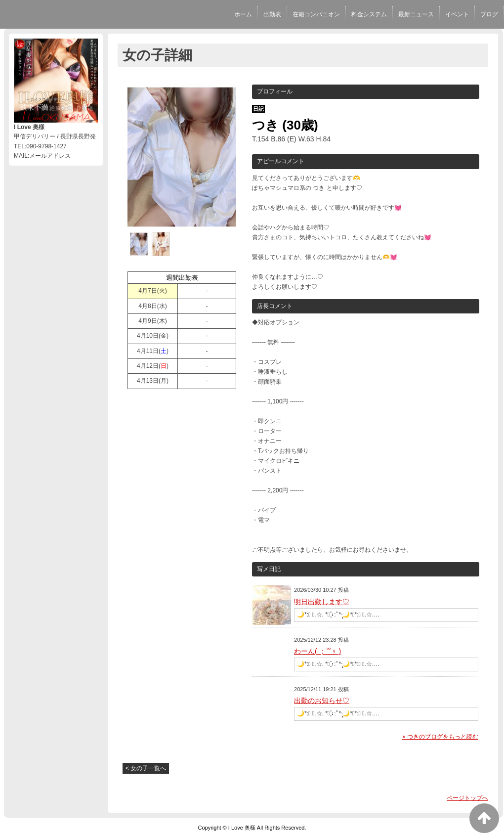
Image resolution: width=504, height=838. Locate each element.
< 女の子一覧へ (146, 768)
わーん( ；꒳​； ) (317, 651)
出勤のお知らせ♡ (322, 701)
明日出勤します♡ (322, 602)
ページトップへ (467, 798)
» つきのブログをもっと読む (440, 737)
